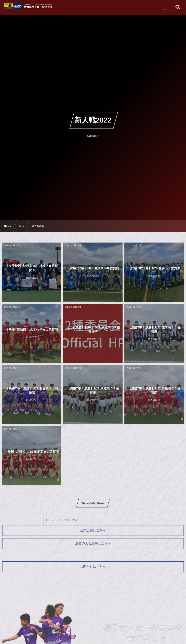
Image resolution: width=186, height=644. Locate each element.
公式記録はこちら (93, 530)
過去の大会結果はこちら (93, 544)
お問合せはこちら (93, 567)
